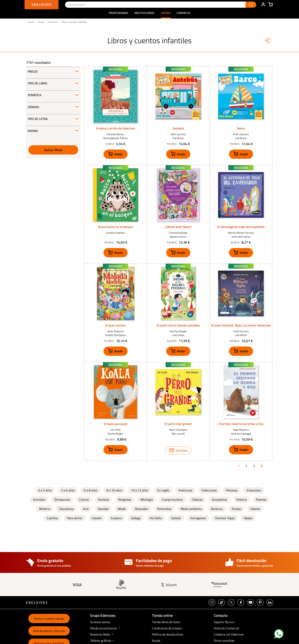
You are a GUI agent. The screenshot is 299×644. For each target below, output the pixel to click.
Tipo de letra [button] (38, 119)
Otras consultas (224, 641)
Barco (241, 128)
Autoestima (219, 500)
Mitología (147, 500)
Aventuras (185, 490)
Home (30, 22)
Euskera (116, 518)
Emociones (254, 490)
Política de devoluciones (168, 634)
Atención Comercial (226, 628)
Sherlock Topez (225, 518)
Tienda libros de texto (166, 622)
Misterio (45, 509)
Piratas (236, 509)
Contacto (183, 13)
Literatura (53, 22)
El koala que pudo (115, 424)
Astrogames (198, 518)
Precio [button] (33, 71)
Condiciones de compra (167, 628)
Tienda (41, 22)
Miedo (122, 509)
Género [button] (33, 107)
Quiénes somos (100, 622)
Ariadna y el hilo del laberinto (115, 128)
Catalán (97, 518)
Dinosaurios (62, 500)
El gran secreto (116, 325)
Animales (39, 500)
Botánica (217, 509)
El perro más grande (178, 424)
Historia (241, 500)
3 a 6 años (68, 490)
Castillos (52, 518)
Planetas (232, 490)
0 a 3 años (45, 490)
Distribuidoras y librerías (49, 631)
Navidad (103, 509)
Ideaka (248, 518)
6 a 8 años (91, 490)
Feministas (164, 509)
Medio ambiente (191, 509)
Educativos (66, 509)
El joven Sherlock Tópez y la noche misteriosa (241, 325)
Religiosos (125, 500)
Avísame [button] (182, 450)
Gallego (136, 518)
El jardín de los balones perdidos (178, 325)
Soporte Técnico (224, 622)
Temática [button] (34, 95)
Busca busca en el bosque (116, 227)
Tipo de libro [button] (37, 83)
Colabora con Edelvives (229, 634)
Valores (255, 509)
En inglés (163, 490)
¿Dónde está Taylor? (178, 227)
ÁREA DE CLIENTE (263, 5)
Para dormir (75, 518)
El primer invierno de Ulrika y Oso (241, 424)
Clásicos (197, 500)
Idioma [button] (33, 131)
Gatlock (176, 518)
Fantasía (103, 500)
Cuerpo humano (172, 500)
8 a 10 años (114, 490)
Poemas (261, 500)
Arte (86, 509)
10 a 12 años (140, 490)
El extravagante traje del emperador (241, 227)
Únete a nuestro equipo (49, 619)
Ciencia (84, 500)
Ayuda (156, 641)
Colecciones (209, 490)
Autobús (178, 128)
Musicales (141, 509)
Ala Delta (156, 518)
